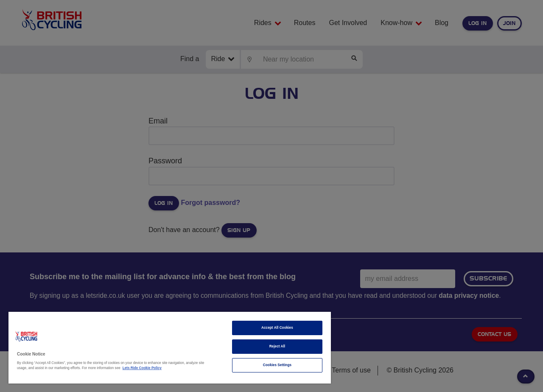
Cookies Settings (277, 365)
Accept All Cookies (277, 328)
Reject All (277, 346)
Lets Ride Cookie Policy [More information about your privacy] (142, 368)
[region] (170, 348)
